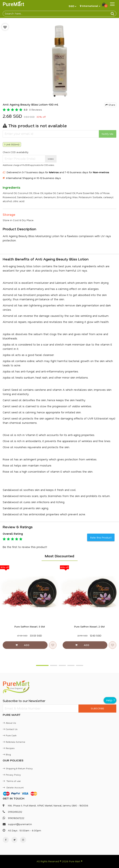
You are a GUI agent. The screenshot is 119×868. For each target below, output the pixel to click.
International (90, 6)
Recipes (9, 748)
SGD (71, 6)
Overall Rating (13, 534)
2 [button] (65, 97)
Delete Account (13, 787)
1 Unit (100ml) (12, 144)
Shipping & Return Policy (18, 768)
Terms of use (12, 781)
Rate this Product (101, 537)
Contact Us (10, 729)
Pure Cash (10, 735)
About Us (9, 723)
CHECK (51, 159)
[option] (59, 59)
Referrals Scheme (14, 742)
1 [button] (54, 97)
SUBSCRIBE (97, 708)
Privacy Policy (12, 775)
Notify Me (108, 134)
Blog (7, 754)
